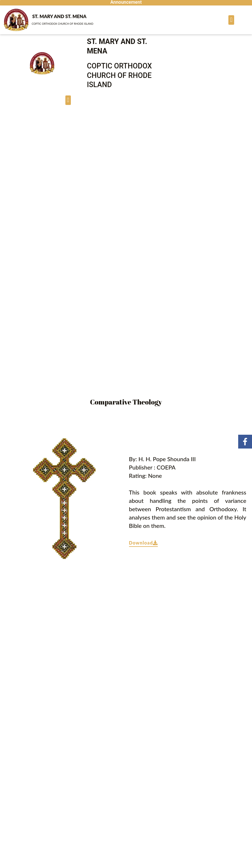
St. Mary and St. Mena (59, 16)
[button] (231, 20)
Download (144, 543)
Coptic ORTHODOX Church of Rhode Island (62, 24)
